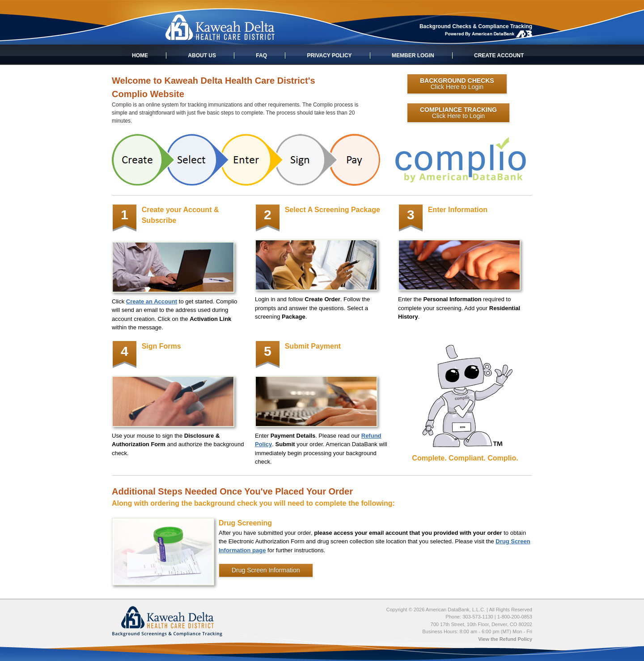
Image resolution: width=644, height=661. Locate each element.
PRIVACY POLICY (329, 55)
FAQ (261, 55)
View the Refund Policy (505, 639)
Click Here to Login (457, 84)
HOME (140, 55)
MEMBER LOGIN (413, 55)
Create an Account (152, 301)
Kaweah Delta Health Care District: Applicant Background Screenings (220, 28)
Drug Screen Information (266, 570)
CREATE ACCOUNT (499, 55)
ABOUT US (202, 55)
